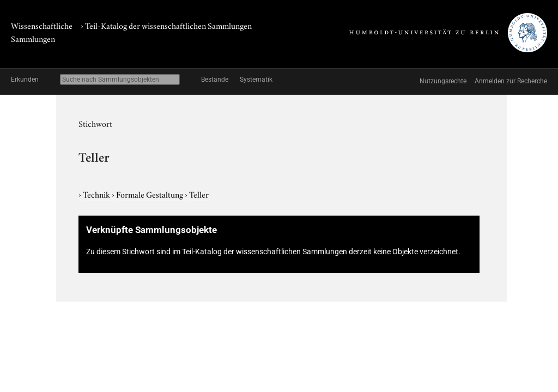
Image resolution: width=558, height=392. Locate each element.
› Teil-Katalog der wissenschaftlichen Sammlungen (166, 25)
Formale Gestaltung (150, 194)
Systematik (256, 79)
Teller (199, 194)
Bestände (215, 79)
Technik (97, 194)
